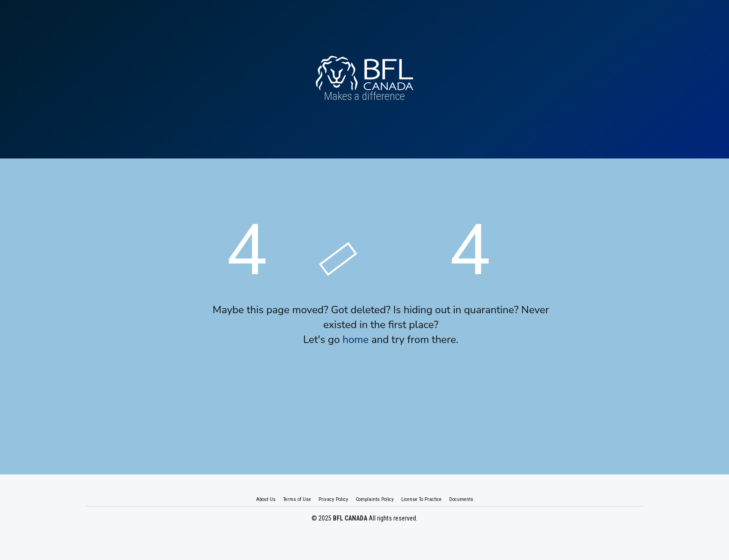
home (356, 339)
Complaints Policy (375, 499)
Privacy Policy (333, 499)
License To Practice (421, 499)
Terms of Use (297, 499)
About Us (266, 499)
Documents (461, 499)
